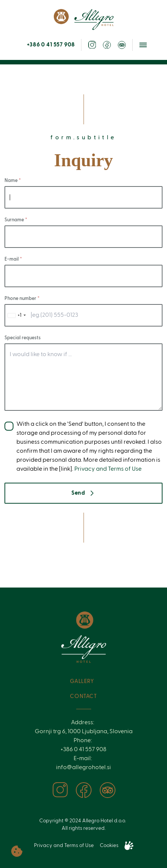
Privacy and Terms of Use (108, 469)
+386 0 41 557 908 (51, 45)
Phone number (21, 299)
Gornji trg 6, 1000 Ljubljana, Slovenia (84, 732)
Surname (15, 220)
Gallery (82, 681)
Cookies (109, 846)
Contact (83, 696)
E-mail (12, 259)
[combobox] (16, 315)
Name (12, 181)
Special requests (23, 338)
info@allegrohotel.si (83, 768)
